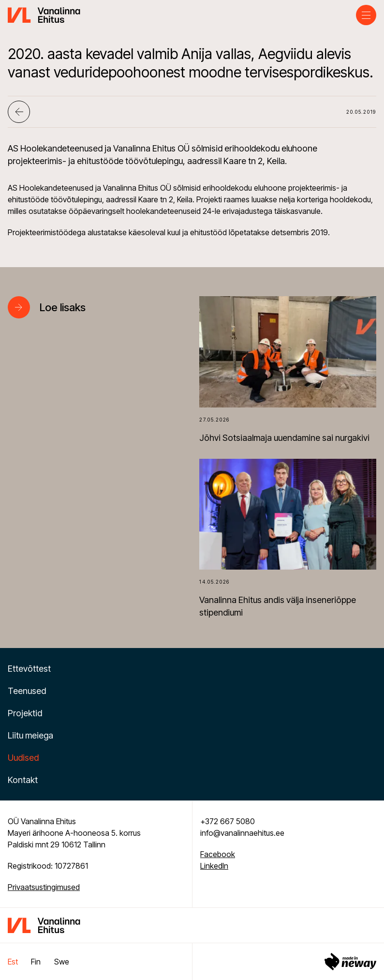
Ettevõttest (29, 669)
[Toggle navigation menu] (366, 15)
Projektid (25, 713)
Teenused (27, 691)
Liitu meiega (30, 735)
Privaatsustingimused (44, 887)
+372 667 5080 (228, 821)
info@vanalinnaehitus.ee (242, 833)
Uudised (23, 758)
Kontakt (23, 780)
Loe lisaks (63, 307)
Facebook (218, 854)
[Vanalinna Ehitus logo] (44, 14)
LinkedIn (214, 866)
